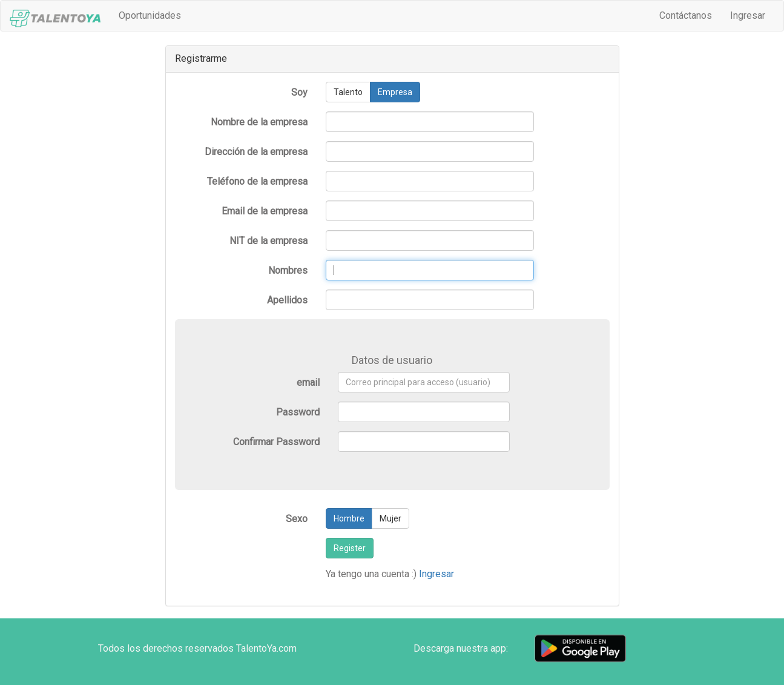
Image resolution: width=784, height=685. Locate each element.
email (308, 382)
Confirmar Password (276, 442)
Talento (348, 92)
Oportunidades (154, 15)
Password (298, 412)
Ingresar (748, 15)
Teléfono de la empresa (257, 181)
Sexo (297, 519)
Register (350, 548)
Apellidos (287, 300)
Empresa (395, 92)
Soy (299, 92)
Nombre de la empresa (259, 122)
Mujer (390, 518)
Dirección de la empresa (256, 152)
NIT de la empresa (268, 241)
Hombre (349, 518)
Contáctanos (686, 15)
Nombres (288, 270)
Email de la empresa (265, 211)
